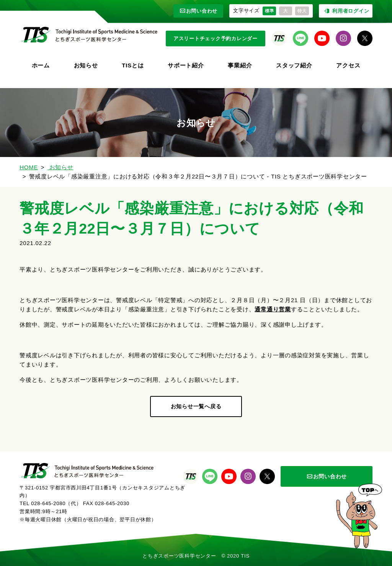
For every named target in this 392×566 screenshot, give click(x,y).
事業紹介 (240, 65)
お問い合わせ (198, 11)
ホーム (41, 65)
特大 (302, 11)
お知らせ (86, 65)
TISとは (133, 65)
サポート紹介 (186, 65)
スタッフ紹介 (294, 65)
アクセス (348, 65)
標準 (269, 11)
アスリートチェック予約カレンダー (216, 38)
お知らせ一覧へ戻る (196, 406)
